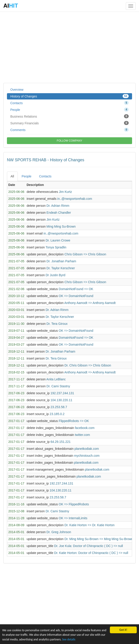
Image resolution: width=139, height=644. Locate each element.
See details (69, 639)
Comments (69, 130)
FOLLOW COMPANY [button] (69, 141)
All (12, 176)
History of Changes (69, 96)
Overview (17, 90)
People (69, 110)
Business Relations (69, 116)
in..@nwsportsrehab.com (75, 199)
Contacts (69, 103)
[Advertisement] (69, 47)
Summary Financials (69, 123)
